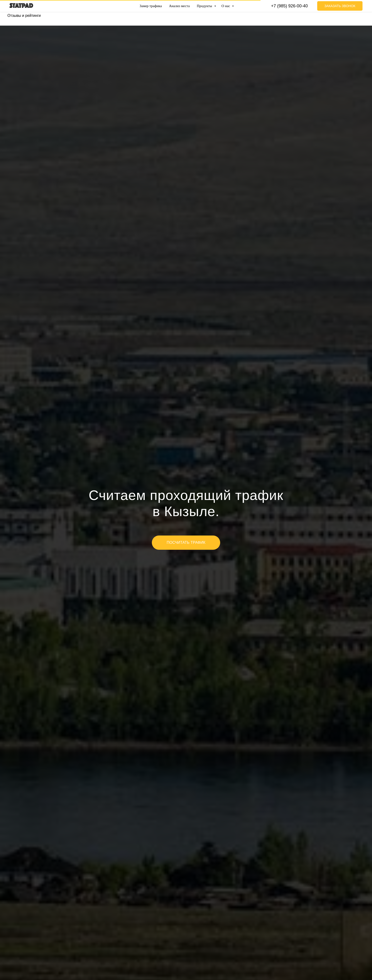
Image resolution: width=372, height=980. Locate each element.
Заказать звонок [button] (340, 6)
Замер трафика (151, 6)
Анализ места (179, 6)
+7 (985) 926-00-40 (290, 6)
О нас (226, 6)
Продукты (205, 6)
